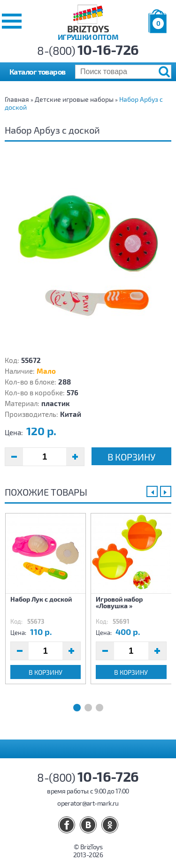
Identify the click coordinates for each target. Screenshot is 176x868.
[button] (12, 21)
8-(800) (88, 50)
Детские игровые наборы (74, 99)
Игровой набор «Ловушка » (119, 602)
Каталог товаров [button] (38, 72)
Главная (17, 99)
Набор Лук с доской (41, 599)
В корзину (131, 457)
